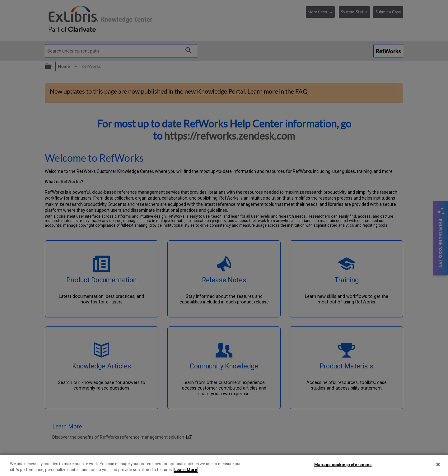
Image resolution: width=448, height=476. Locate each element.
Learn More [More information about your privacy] (186, 470)
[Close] (438, 464)
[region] (224, 465)
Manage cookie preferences (343, 465)
